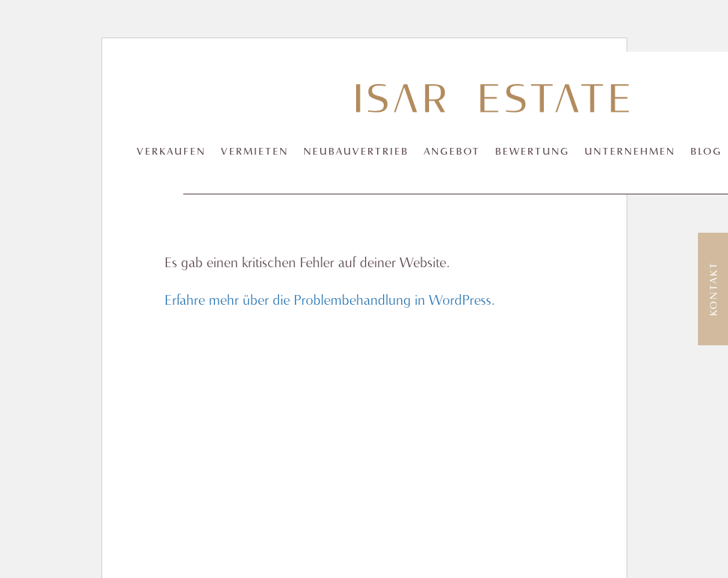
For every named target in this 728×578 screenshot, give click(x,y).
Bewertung (532, 152)
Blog (706, 152)
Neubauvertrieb (356, 152)
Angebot (452, 152)
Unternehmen (630, 152)
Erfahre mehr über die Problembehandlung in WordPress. (330, 301)
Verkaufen (171, 152)
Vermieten (255, 152)
